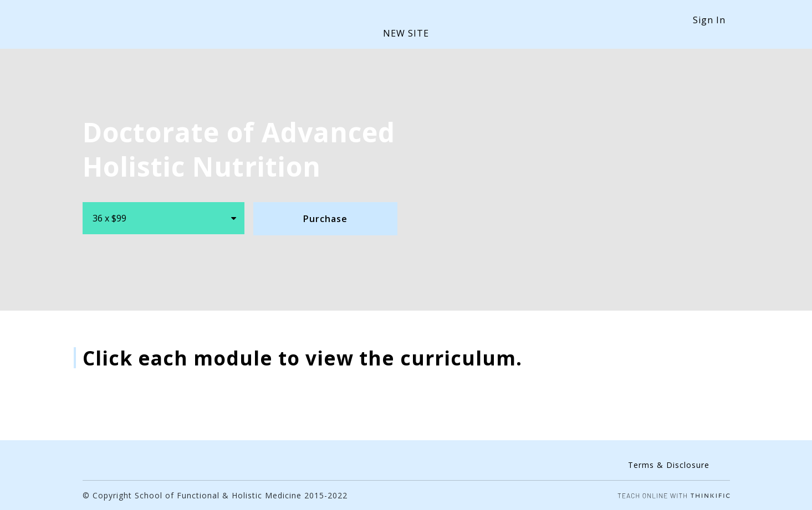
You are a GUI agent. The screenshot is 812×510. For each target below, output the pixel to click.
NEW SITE (406, 33)
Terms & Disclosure (669, 465)
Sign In (709, 20)
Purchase (325, 219)
